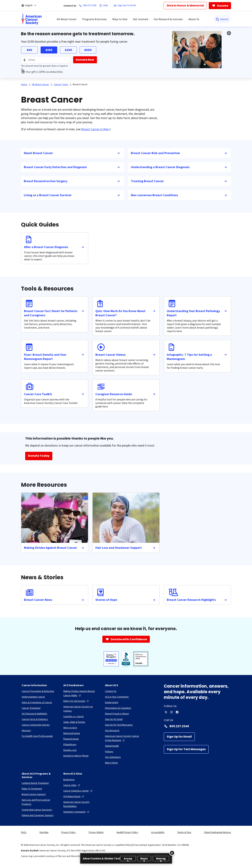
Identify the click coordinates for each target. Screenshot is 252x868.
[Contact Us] (111, 691)
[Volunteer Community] (77, 812)
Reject (144, 859)
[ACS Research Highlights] (34, 714)
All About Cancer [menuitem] (67, 19)
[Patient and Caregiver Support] (38, 815)
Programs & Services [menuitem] (94, 19)
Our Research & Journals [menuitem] (168, 19)
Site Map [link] (44, 832)
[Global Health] (112, 746)
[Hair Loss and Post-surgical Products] (40, 802)
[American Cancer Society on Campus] (81, 709)
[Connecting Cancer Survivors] (37, 810)
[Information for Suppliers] (118, 708)
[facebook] (177, 712)
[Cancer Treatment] (31, 708)
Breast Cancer (80, 84)
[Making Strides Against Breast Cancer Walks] (81, 693)
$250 (68, 50)
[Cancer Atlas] (72, 785)
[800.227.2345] (88, 6)
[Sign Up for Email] (179, 737)
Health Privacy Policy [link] (127, 832)
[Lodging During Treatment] (35, 783)
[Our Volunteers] (113, 757)
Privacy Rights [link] (96, 832)
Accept (128, 859)
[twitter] (166, 712)
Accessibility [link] (158, 832)
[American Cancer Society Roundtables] (81, 804)
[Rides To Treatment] (32, 789)
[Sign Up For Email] (125, 6)
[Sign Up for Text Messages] (186, 749)
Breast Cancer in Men (95, 129)
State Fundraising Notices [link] (218, 832)
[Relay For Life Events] (76, 701)
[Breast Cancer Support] (34, 794)
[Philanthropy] (70, 744)
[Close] (172, 853)
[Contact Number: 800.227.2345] (197, 726)
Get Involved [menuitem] (141, 19)
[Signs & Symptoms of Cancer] (37, 702)
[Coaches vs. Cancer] (74, 716)
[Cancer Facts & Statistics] (35, 719)
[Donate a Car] (70, 750)
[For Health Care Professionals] (37, 736)
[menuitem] (31, 19)
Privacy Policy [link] (69, 832)
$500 (88, 50)
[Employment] (112, 702)
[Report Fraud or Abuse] (117, 714)
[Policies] (109, 751)
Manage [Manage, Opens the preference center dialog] (161, 859)
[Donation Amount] (46, 60)
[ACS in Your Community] (117, 697)
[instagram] (171, 712)
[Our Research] (112, 730)
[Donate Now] (85, 60)
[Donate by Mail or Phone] (76, 756)
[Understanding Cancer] (33, 697)
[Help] (104, 6)
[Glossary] (26, 730)
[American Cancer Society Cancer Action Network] (123, 738)
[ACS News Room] (74, 796)
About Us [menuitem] (194, 19)
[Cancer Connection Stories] (36, 725)
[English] (31, 6)
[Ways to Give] (70, 728)
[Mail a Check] (111, 763)
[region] (126, 858)
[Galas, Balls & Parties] (74, 722)
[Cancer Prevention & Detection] (38, 691)
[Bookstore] (69, 779)
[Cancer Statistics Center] (78, 791)
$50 (29, 50)
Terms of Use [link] (184, 832)
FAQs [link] (24, 832)
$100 (49, 50)
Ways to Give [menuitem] (120, 19)
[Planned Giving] (71, 739)
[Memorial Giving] (72, 733)
